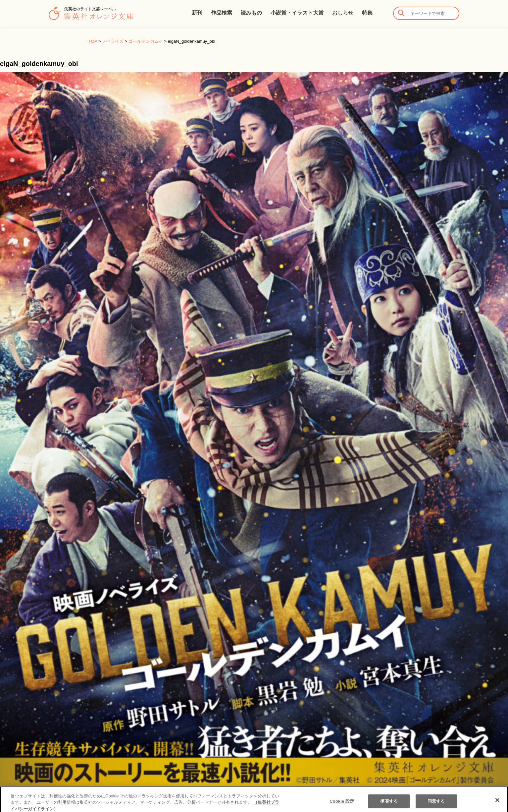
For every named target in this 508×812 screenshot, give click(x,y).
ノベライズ (113, 41)
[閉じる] (497, 803)
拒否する (389, 804)
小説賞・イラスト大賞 (297, 13)
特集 (367, 13)
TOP (93, 41)
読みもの (251, 13)
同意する (436, 804)
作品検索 (222, 13)
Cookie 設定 (342, 804)
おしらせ (343, 13)
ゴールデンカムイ (146, 41)
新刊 (197, 13)
